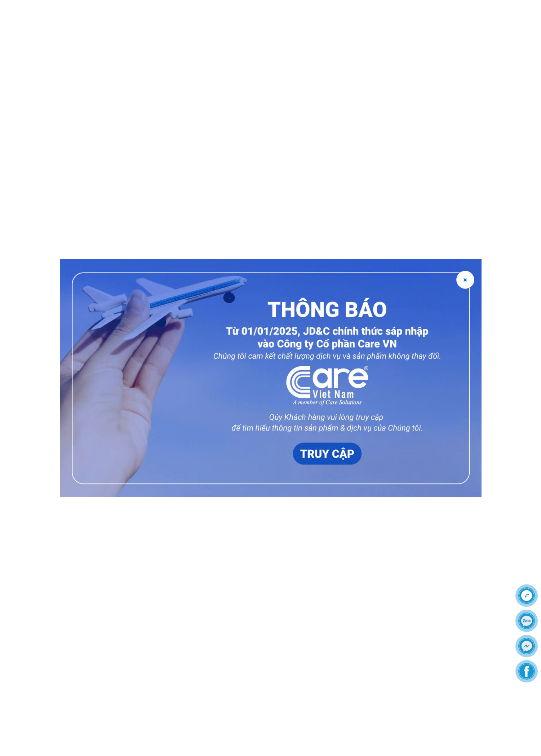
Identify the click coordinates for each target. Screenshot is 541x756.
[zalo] (527, 621)
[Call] (527, 596)
